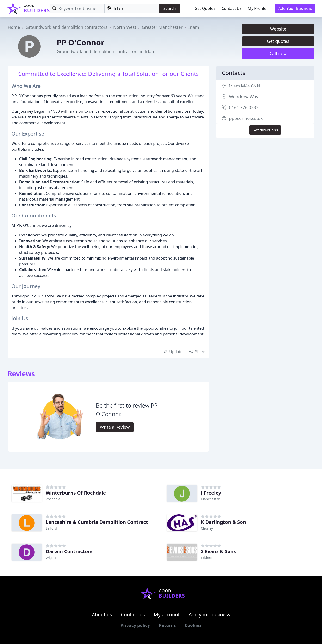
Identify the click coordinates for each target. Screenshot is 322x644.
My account (167, 615)
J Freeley (211, 493)
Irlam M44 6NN (245, 86)
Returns (167, 625)
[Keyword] (77, 9)
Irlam (194, 27)
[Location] (132, 9)
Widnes (207, 558)
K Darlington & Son (223, 522)
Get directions (265, 130)
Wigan (51, 558)
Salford (51, 528)
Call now (278, 53)
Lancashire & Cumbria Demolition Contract (97, 522)
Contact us (133, 615)
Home (14, 27)
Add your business (209, 615)
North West (125, 27)
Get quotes (278, 41)
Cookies (193, 625)
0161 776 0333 (244, 107)
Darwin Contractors (69, 551)
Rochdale (53, 499)
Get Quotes (205, 8)
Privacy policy (135, 625)
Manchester (210, 499)
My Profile (257, 8)
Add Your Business (295, 8)
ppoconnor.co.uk (246, 118)
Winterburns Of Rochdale (76, 493)
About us (102, 615)
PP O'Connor (80, 42)
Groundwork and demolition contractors (67, 27)
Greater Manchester (162, 27)
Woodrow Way (244, 97)
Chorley (207, 528)
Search (170, 8)
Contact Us (232, 8)
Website (278, 29)
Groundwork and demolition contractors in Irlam (106, 51)
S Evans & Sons (218, 551)
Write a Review (115, 427)
